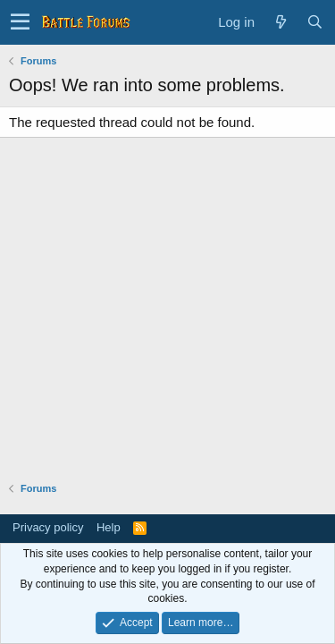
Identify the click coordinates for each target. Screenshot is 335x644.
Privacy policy (48, 527)
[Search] (314, 22)
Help (109, 527)
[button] (20, 22)
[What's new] (281, 22)
